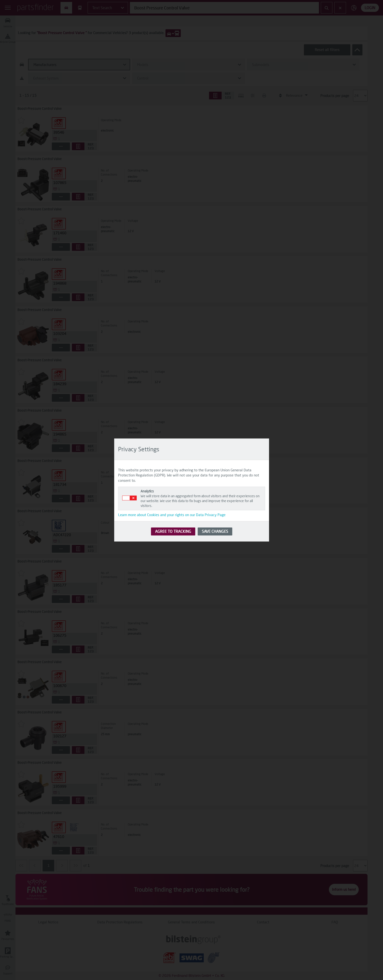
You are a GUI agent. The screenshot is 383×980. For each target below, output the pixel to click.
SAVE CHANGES (215, 531)
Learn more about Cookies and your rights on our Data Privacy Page (172, 515)
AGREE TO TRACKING (173, 531)
